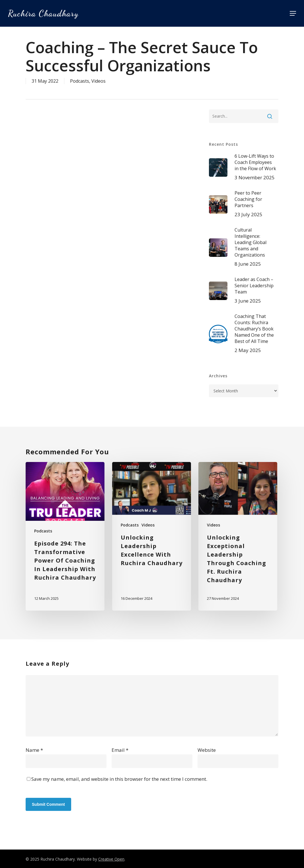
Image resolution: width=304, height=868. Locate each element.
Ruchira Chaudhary (43, 13)
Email (120, 750)
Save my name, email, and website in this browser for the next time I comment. (119, 779)
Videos (98, 81)
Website (207, 750)
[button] (293, 13)
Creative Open (111, 859)
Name (34, 750)
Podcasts (80, 81)
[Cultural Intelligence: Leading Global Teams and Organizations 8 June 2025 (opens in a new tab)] (244, 247)
